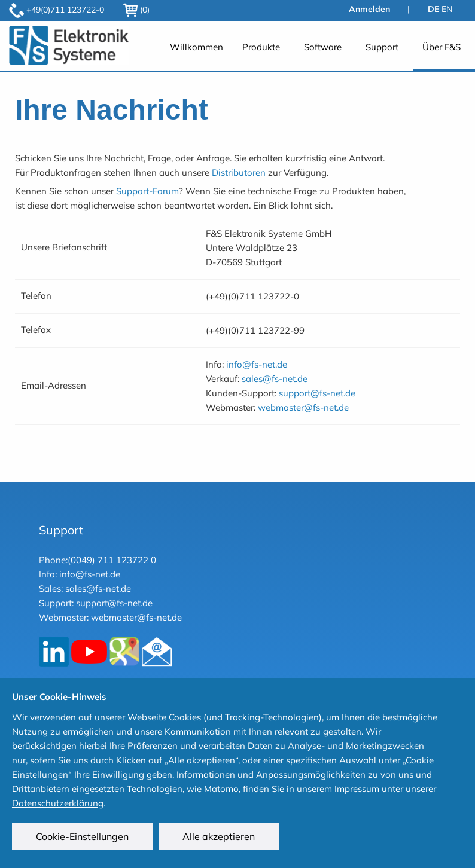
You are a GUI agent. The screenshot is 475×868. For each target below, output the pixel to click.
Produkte (261, 47)
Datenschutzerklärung (58, 803)
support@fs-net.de (317, 393)
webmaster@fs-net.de (303, 407)
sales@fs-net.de (275, 379)
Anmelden (369, 9)
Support (382, 47)
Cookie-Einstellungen (82, 836)
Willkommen (197, 47)
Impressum (357, 789)
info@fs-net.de (257, 364)
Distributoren (239, 172)
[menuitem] (197, 54)
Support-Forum (147, 191)
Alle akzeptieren (219, 836)
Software (323, 47)
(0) (136, 10)
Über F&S (441, 47)
